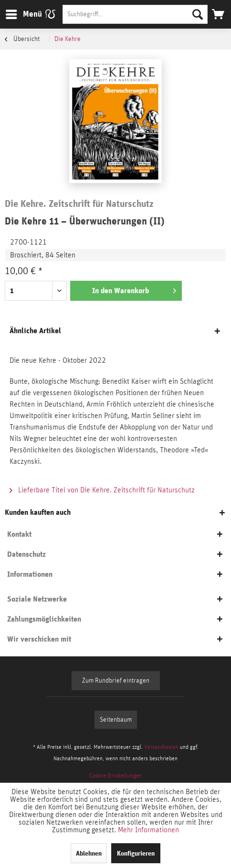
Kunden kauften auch (38, 512)
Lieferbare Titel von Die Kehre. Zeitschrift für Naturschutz (102, 490)
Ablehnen (89, 853)
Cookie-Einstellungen (116, 776)
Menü (17, 13)
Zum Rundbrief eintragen (116, 681)
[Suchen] (198, 14)
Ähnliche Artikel (35, 331)
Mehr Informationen (148, 830)
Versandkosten (161, 747)
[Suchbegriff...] (135, 14)
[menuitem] (23, 14)
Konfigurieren (136, 853)
